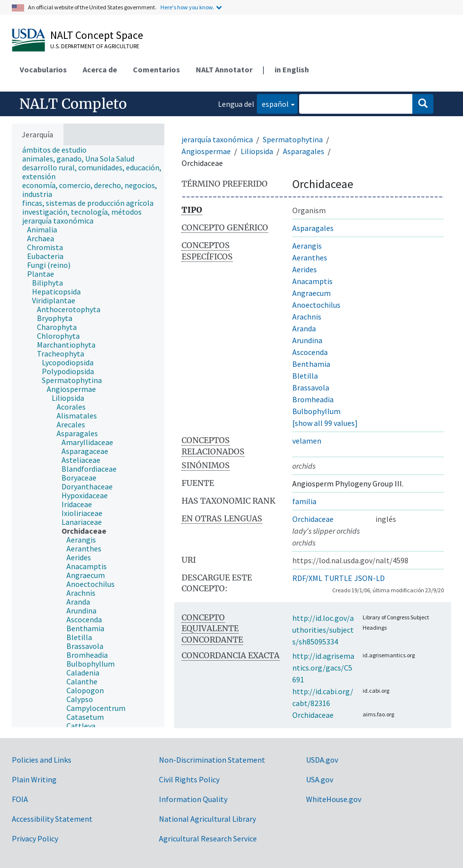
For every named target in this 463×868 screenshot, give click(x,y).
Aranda (304, 328)
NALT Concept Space (97, 35)
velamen (307, 441)
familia (304, 501)
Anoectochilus (316, 305)
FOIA (20, 799)
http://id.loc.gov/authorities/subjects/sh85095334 (323, 630)
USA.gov (320, 779)
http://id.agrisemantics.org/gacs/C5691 (323, 668)
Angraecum (311, 293)
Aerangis (307, 246)
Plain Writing (34, 779)
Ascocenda (310, 352)
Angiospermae (206, 151)
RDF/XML (307, 578)
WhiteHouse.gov (334, 799)
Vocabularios (43, 69)
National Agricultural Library (207, 819)
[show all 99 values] (325, 423)
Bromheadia (313, 399)
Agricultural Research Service (208, 838)
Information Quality (193, 799)
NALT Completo (73, 104)
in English (292, 69)
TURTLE (338, 578)
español (273, 103)
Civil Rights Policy (189, 779)
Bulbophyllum (316, 411)
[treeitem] (59, 150)
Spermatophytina (293, 139)
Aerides (305, 269)
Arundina (307, 340)
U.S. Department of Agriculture (95, 46)
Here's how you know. (187, 7)
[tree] (88, 436)
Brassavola (311, 387)
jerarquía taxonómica (217, 139)
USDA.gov (322, 760)
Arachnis (307, 317)
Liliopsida (257, 151)
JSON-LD (370, 578)
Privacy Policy (35, 838)
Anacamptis (312, 281)
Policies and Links (42, 760)
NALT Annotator (224, 69)
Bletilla (305, 376)
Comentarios (156, 69)
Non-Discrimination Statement (212, 760)
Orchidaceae (313, 519)
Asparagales (304, 151)
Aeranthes (310, 257)
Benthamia (311, 364)
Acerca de (100, 69)
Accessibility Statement (52, 819)
